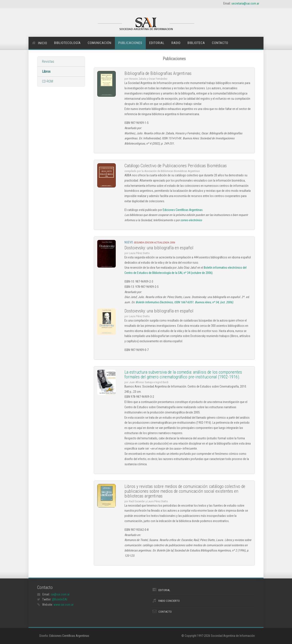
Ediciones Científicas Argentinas (183, 210)
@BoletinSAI (60, 599)
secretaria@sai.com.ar (245, 3)
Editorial (157, 43)
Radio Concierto (169, 601)
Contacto (220, 43)
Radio (176, 43)
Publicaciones (130, 43)
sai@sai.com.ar (60, 594)
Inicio (43, 43)
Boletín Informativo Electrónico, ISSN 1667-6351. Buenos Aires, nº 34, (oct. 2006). (185, 302)
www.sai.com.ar (64, 605)
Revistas (48, 62)
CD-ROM (48, 81)
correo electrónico (191, 220)
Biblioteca (196, 43)
